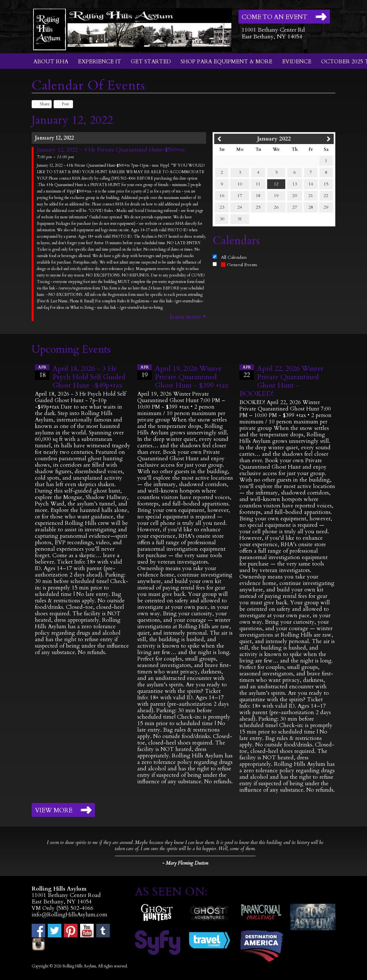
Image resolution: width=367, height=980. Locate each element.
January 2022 (274, 139)
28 (311, 207)
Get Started (151, 62)
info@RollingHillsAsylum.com (69, 915)
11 (258, 184)
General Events (239, 265)
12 (276, 184)
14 (311, 184)
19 (276, 196)
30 (222, 219)
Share (42, 104)
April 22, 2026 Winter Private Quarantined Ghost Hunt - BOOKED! (281, 381)
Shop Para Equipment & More (226, 62)
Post (62, 104)
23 (222, 207)
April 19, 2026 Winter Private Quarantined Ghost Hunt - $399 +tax (192, 377)
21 (311, 196)
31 (240, 219)
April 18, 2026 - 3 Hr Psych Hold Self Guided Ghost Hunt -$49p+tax (89, 377)
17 (240, 196)
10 (240, 184)
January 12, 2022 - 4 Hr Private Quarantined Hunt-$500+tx (111, 150)
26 (276, 207)
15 (326, 184)
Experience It (100, 62)
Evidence (297, 62)
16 (222, 196)
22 (326, 196)
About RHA (51, 62)
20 (295, 196)
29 (326, 207)
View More (54, 810)
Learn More (185, 317)
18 (258, 196)
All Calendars (234, 257)
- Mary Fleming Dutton (185, 863)
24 (240, 207)
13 (295, 184)
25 (258, 207)
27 (295, 207)
